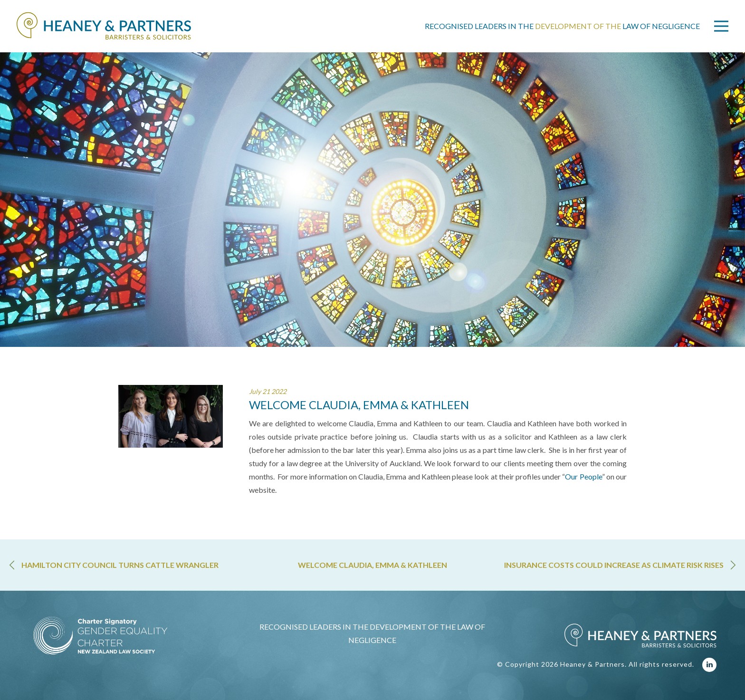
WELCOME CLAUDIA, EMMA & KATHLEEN (372, 565)
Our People (583, 476)
